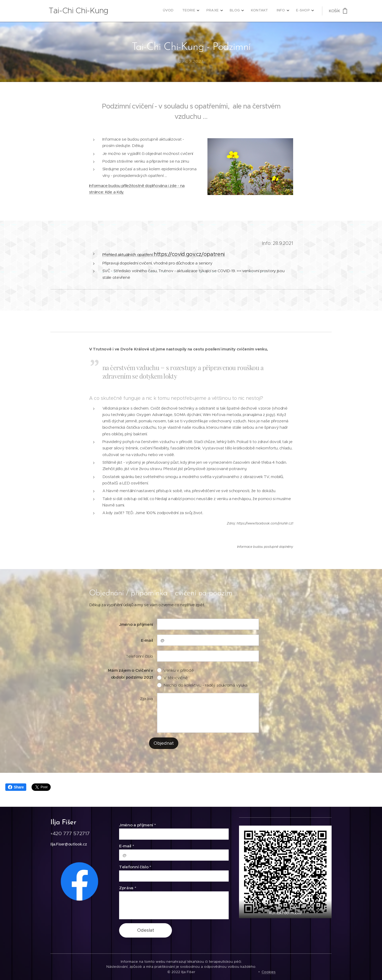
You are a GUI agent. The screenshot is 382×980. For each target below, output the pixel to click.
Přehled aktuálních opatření (128, 255)
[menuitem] (250, 11)
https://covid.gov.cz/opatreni (189, 254)
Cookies (269, 972)
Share (16, 787)
